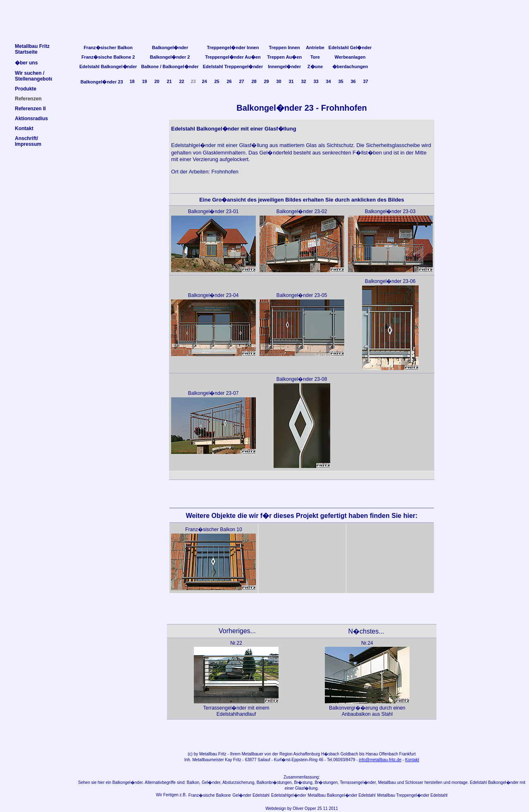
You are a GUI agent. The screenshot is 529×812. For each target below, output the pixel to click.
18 (132, 81)
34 (328, 81)
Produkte (26, 89)
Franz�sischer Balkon (108, 47)
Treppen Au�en (284, 57)
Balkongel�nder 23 (102, 82)
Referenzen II (30, 109)
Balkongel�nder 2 (170, 57)
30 (279, 81)
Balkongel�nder (170, 47)
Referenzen (28, 99)
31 (291, 81)
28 (254, 81)
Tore (315, 57)
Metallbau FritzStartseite (32, 49)
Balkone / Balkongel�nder (170, 66)
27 (241, 81)
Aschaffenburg (307, 754)
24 (204, 81)
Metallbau (208, 754)
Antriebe (315, 47)
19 (144, 81)
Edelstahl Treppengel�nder (233, 66)
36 (353, 81)
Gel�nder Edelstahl (251, 795)
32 (303, 81)
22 (181, 81)
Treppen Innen (285, 47)
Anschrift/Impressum (28, 141)
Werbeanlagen (350, 57)
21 (169, 81)
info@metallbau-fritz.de (380, 760)
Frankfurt (407, 754)
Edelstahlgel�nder (289, 795)
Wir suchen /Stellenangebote (34, 76)
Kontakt (412, 760)
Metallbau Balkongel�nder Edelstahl (342, 795)
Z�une (315, 66)
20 (157, 81)
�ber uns (26, 63)
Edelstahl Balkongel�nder (108, 66)
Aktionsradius (31, 119)
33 (316, 81)
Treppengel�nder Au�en (233, 57)
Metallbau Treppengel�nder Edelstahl (412, 795)
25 (217, 81)
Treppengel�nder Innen (233, 47)
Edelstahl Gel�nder (350, 47)
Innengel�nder (284, 66)
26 (229, 81)
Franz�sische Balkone (210, 795)
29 (266, 81)
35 (341, 81)
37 (365, 81)
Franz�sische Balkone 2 (108, 57)
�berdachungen (350, 66)
